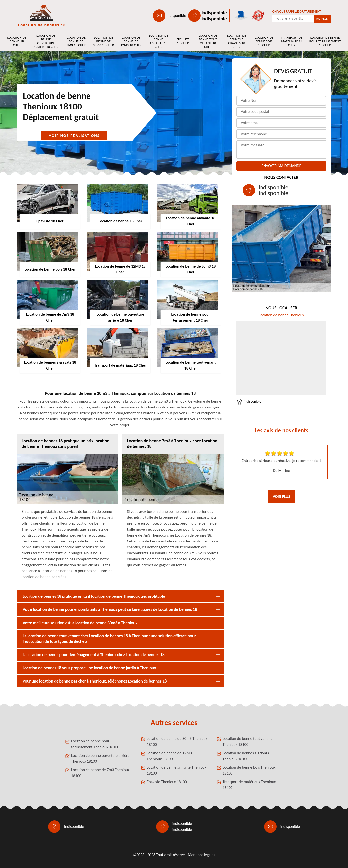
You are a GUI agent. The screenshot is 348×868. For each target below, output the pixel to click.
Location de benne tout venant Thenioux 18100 (247, 742)
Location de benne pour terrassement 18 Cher (325, 41)
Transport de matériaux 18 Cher (292, 41)
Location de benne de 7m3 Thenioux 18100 (100, 773)
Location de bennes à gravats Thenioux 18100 (246, 756)
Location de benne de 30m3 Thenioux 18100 (177, 742)
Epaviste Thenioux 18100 (167, 782)
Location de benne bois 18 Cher (264, 41)
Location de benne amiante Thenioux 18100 (176, 770)
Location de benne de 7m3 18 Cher (76, 41)
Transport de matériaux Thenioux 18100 (249, 785)
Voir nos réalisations (74, 136)
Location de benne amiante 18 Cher (159, 41)
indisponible (176, 15)
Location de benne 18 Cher (17, 41)
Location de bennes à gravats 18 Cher (237, 41)
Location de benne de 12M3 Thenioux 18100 (169, 756)
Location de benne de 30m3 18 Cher (103, 41)
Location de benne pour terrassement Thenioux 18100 (95, 744)
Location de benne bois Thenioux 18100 (249, 770)
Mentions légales (202, 855)
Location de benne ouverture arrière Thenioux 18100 (100, 758)
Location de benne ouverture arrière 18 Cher (46, 41)
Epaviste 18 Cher (183, 41)
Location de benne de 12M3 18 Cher (131, 41)
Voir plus (281, 497)
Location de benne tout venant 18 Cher (208, 41)
